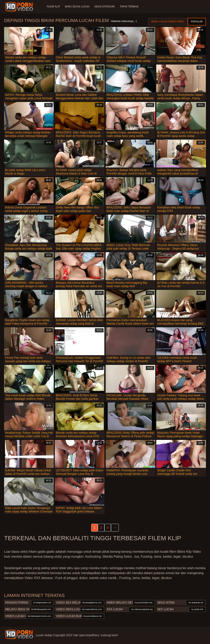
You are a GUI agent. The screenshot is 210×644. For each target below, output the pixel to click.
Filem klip (53, 7)
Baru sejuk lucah (77, 7)
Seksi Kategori (105, 7)
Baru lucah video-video (168, 22)
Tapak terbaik (129, 7)
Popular (197, 22)
